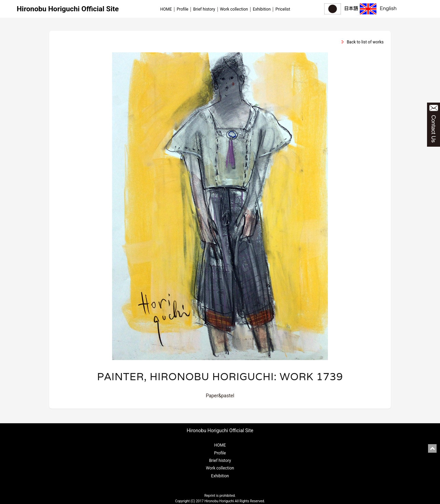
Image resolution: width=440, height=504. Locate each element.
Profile (182, 9)
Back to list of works (365, 42)
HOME (166, 9)
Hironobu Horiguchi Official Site (68, 9)
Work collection (234, 9)
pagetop (432, 448)
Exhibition (262, 9)
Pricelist (283, 9)
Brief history (204, 9)
